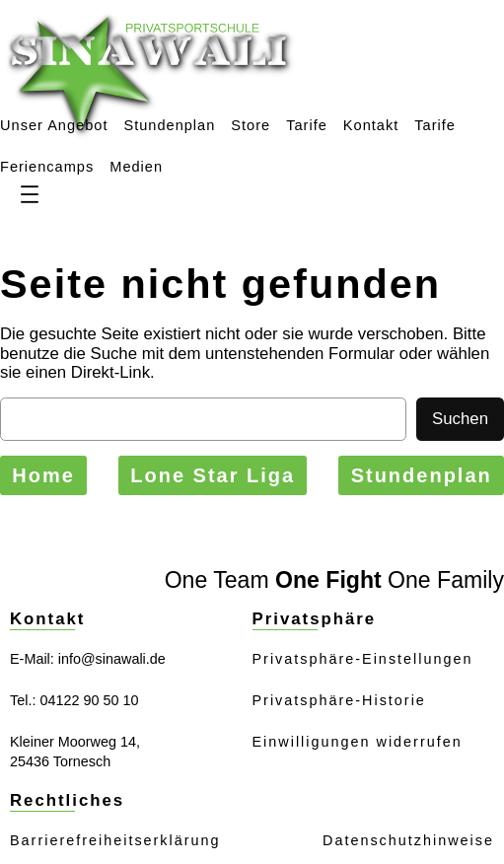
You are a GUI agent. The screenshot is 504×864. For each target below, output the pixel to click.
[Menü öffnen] (30, 194)
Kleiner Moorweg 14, (75, 742)
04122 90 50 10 (89, 700)
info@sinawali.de (112, 659)
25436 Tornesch (60, 761)
